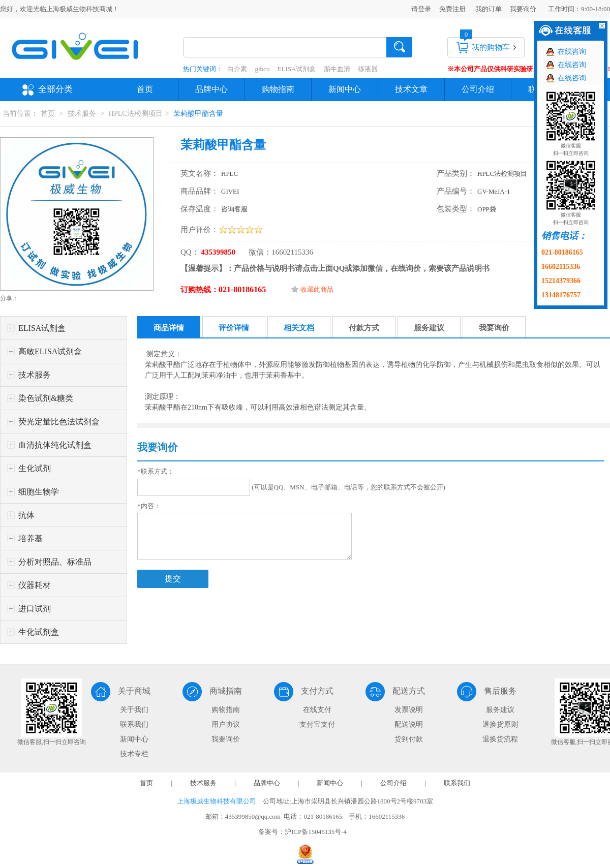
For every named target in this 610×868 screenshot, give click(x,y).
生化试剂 (35, 468)
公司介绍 (478, 89)
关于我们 (134, 710)
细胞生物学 (39, 492)
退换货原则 (500, 724)
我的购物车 (491, 47)
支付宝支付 (317, 724)
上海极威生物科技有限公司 (217, 801)
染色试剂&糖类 (46, 398)
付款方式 (364, 328)
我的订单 (489, 9)
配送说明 (409, 724)
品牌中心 (211, 89)
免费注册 (452, 9)
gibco (263, 69)
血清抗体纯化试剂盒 (55, 445)
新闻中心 (345, 89)
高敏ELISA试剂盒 (50, 351)
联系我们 (134, 724)
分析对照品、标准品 (55, 562)
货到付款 (409, 739)
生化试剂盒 (39, 632)
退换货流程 (500, 739)
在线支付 (317, 710)
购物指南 (278, 89)
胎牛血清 (337, 69)
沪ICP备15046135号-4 (316, 832)
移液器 (368, 69)
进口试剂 (35, 609)
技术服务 (82, 114)
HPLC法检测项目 (136, 114)
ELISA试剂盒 (297, 69)
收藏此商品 (317, 289)
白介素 (237, 69)
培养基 (30, 538)
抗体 (26, 515)
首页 (145, 89)
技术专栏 (134, 754)
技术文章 (411, 89)
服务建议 (429, 328)
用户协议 (226, 724)
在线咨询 (572, 52)
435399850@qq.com (253, 816)
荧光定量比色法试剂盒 (59, 422)
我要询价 (523, 9)
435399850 (217, 252)
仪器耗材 (35, 585)
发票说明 (409, 710)
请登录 (421, 9)
